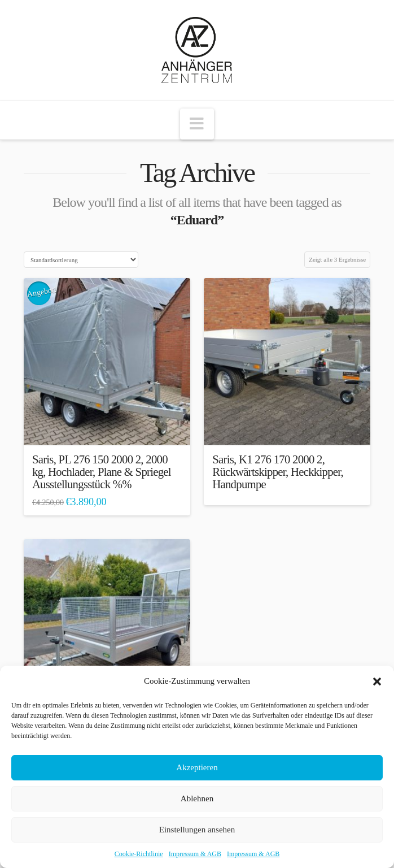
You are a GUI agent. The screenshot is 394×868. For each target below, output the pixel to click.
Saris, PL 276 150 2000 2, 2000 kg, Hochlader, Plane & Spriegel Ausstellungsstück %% (102, 472)
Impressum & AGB (195, 854)
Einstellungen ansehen (197, 830)
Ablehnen (197, 798)
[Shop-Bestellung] (81, 260)
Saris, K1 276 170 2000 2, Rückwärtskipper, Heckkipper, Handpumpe (278, 472)
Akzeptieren (197, 767)
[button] (377, 682)
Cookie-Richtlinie (139, 854)
